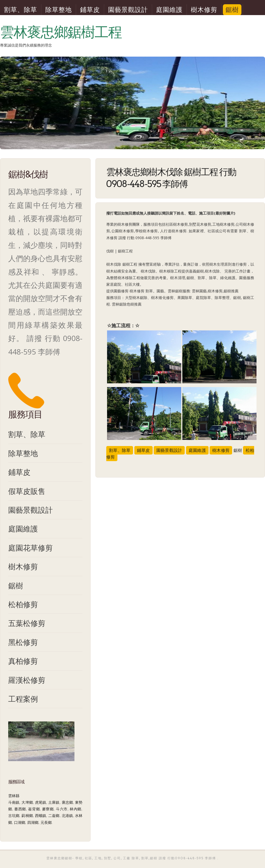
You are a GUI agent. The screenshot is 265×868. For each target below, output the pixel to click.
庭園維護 (169, 10)
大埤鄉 (27, 802)
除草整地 (59, 10)
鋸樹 (232, 10)
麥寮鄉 (48, 809)
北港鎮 (67, 815)
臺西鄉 (20, 809)
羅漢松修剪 (27, 680)
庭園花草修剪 (30, 548)
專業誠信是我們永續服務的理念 (26, 45)
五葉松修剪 (27, 623)
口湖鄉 (20, 822)
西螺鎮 (41, 815)
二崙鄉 (54, 815)
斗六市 (62, 809)
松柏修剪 (23, 604)
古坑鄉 (14, 815)
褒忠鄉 (67, 802)
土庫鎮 (54, 802)
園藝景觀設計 (128, 10)
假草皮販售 (27, 491)
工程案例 (23, 699)
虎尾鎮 (41, 802)
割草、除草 (21, 10)
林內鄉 (76, 809)
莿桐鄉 (27, 815)
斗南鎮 (14, 802)
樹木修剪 (204, 10)
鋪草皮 (90, 10)
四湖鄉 (33, 822)
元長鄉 (46, 822)
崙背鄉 (34, 809)
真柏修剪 (23, 661)
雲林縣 (14, 796)
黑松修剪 (23, 642)
